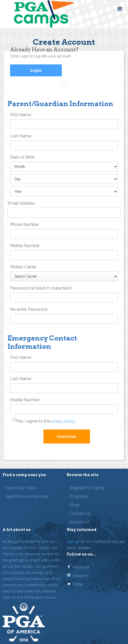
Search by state (20, 488)
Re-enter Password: (29, 309)
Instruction (79, 522)
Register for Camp (87, 488)
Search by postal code (27, 496)
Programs (79, 496)
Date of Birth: (23, 157)
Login (36, 70)
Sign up (73, 542)
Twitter (78, 584)
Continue (67, 436)
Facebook (81, 567)
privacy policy (63, 421)
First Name (21, 115)
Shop (74, 505)
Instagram (81, 576)
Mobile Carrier (23, 267)
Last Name (21, 136)
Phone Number (24, 224)
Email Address (21, 203)
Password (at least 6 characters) (41, 288)
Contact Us (80, 513)
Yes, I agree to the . (46, 421)
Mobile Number (25, 246)
